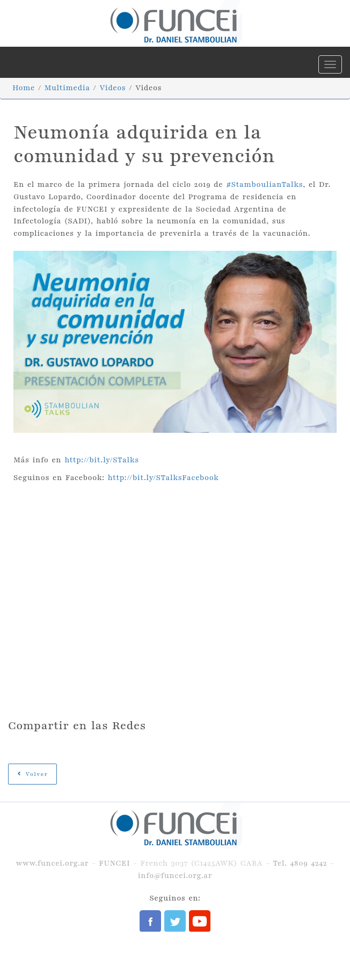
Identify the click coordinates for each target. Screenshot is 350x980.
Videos (112, 88)
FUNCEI (114, 863)
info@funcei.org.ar (175, 876)
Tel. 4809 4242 (300, 863)
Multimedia (67, 88)
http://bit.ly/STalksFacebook (163, 478)
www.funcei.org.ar (52, 863)
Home (24, 88)
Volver (32, 774)
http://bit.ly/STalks (102, 460)
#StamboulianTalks (264, 184)
